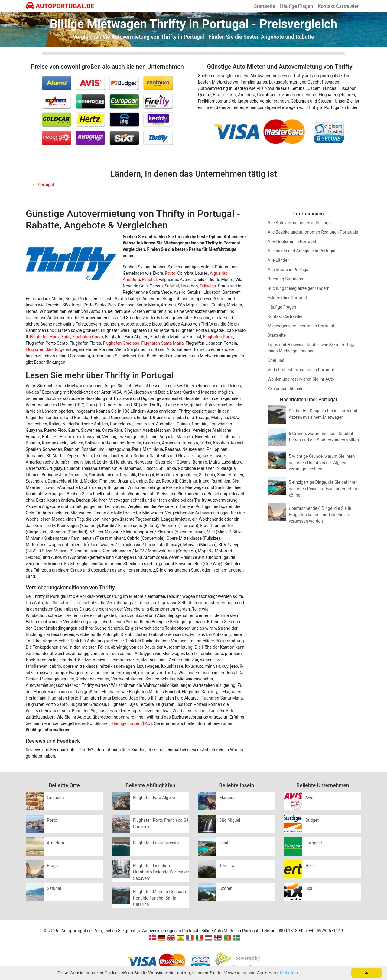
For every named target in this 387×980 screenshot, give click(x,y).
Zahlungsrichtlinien (286, 388)
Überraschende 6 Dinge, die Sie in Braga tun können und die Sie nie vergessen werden (320, 515)
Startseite (265, 6)
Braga (52, 866)
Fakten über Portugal (287, 298)
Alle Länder (278, 260)
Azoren (226, 888)
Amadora (131, 280)
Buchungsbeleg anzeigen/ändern (298, 288)
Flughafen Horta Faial (50, 337)
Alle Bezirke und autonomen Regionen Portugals (313, 232)
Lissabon (55, 798)
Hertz (311, 866)
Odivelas (208, 286)
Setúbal (54, 888)
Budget (312, 820)
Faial (224, 843)
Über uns (276, 360)
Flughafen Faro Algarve (155, 798)
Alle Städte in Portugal (288, 270)
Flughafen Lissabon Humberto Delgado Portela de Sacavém (161, 872)
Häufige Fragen (296, 6)
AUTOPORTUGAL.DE (60, 6)
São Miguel (230, 820)
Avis (309, 798)
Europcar (314, 843)
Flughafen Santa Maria (162, 343)
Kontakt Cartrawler (338, 6)
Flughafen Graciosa (121, 343)
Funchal (149, 280)
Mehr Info (289, 973)
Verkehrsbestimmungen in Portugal (301, 370)
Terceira (227, 866)
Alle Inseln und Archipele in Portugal (301, 251)
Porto (170, 273)
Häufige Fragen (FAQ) (132, 723)
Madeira (227, 798)
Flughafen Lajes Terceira (156, 843)
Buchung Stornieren (286, 279)
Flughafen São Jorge (45, 349)
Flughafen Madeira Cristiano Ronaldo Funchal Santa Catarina (159, 898)
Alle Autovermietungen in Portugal (300, 223)
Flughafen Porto (218, 337)
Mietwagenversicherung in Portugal (301, 326)
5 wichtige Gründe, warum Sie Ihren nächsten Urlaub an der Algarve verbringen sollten (322, 463)
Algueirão (219, 273)
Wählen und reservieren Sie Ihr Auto (301, 379)
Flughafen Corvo (88, 337)
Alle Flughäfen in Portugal (292, 241)
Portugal (46, 185)
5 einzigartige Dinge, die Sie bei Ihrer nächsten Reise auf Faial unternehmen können (325, 489)
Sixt (309, 888)
